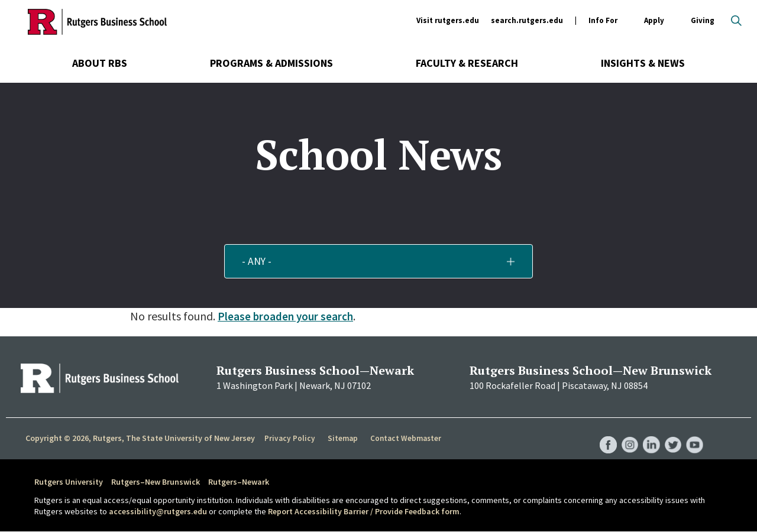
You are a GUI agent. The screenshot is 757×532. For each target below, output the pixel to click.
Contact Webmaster (402, 439)
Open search (736, 21)
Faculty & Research (467, 63)
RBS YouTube (694, 433)
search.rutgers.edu (527, 20)
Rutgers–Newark (239, 482)
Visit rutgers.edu (448, 20)
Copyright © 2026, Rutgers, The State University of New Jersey (140, 438)
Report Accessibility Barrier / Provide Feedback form (364, 511)
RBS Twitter (672, 433)
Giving (703, 20)
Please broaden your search (287, 316)
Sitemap (340, 439)
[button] (379, 261)
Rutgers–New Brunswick (156, 482)
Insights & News (643, 63)
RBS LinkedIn (649, 433)
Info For (603, 21)
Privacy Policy (289, 439)
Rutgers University (69, 482)
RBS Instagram (627, 433)
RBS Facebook (604, 433)
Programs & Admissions (271, 63)
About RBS (100, 63)
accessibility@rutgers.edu (158, 511)
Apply (654, 21)
